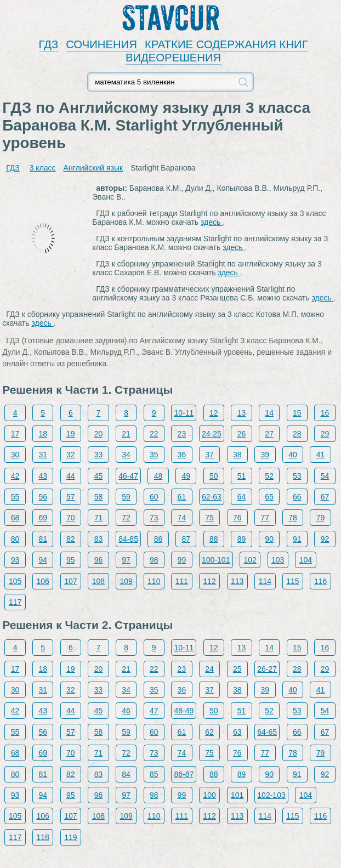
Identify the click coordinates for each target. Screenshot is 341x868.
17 (15, 434)
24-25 (212, 434)
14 (269, 413)
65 (269, 497)
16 (325, 413)
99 (182, 560)
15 (297, 413)
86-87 (184, 774)
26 (242, 434)
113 (237, 581)
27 (269, 434)
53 (297, 476)
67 (325, 497)
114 (265, 581)
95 (71, 560)
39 (265, 455)
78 (293, 518)
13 (242, 413)
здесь (212, 222)
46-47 (128, 476)
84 (126, 774)
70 (71, 518)
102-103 (271, 795)
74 (182, 518)
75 (209, 518)
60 (154, 497)
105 (15, 581)
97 (126, 560)
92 (325, 539)
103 (278, 560)
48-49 (184, 711)
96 (99, 560)
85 (154, 774)
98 (154, 560)
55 (15, 497)
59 (126, 497)
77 (265, 518)
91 (297, 539)
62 (209, 732)
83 (99, 539)
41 (321, 455)
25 (237, 669)
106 (43, 581)
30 (15, 455)
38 (237, 455)
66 (297, 497)
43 (43, 476)
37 (209, 455)
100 (209, 795)
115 (292, 581)
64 (242, 497)
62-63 (212, 497)
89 (242, 539)
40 (293, 455)
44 (71, 476)
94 (43, 560)
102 (250, 560)
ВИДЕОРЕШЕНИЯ (173, 58)
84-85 (128, 539)
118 (43, 837)
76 (237, 518)
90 (269, 539)
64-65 (267, 732)
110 (154, 581)
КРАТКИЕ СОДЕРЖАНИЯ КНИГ (226, 44)
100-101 (216, 560)
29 (325, 434)
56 (43, 497)
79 (321, 518)
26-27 (267, 669)
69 (43, 518)
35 (154, 455)
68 (15, 518)
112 (209, 581)
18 (43, 434)
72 (126, 518)
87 (186, 539)
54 (325, 476)
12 (214, 413)
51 (242, 476)
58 (99, 497)
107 (70, 581)
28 (297, 434)
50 (214, 476)
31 (43, 455)
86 (158, 539)
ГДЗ (49, 44)
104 (306, 560)
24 (209, 669)
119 (70, 837)
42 (15, 476)
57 (71, 497)
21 (126, 434)
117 (15, 602)
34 (126, 455)
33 (99, 455)
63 (237, 732)
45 (99, 476)
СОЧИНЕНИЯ (101, 44)
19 (71, 434)
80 (15, 539)
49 (186, 476)
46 (126, 711)
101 (237, 795)
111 (182, 581)
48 (158, 476)
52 (269, 476)
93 (15, 560)
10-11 (184, 413)
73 (154, 518)
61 (182, 497)
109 (126, 581)
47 (154, 711)
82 (71, 539)
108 (98, 581)
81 (43, 539)
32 (71, 455)
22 (154, 434)
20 (99, 434)
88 (214, 539)
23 (182, 434)
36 (182, 455)
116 (320, 581)
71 (99, 518)
